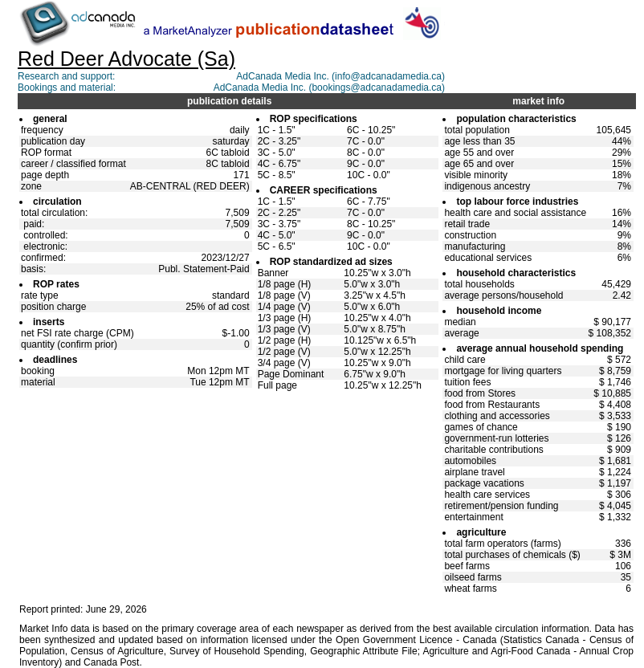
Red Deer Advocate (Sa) (126, 59)
